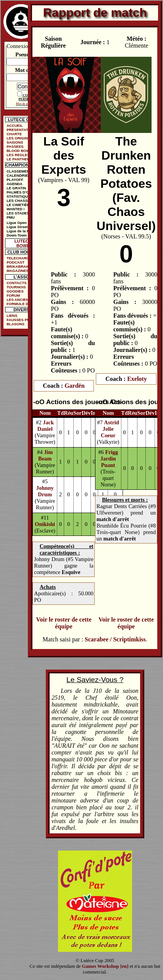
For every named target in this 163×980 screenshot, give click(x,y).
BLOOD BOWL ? (21, 151)
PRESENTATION (21, 130)
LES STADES (18, 213)
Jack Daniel (46, 426)
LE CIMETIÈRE (19, 205)
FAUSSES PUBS (21, 320)
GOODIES (15, 291)
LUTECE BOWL (23, 243)
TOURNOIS (16, 287)
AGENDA (15, 184)
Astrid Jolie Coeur (110, 429)
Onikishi (45, 524)
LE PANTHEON (19, 159)
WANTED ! (15, 209)
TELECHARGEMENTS (23, 258)
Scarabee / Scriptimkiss (115, 639)
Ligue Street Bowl (22, 227)
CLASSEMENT (19, 171)
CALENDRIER (19, 175)
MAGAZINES (18, 271)
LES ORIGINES (19, 138)
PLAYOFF (15, 180)
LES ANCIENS (19, 300)
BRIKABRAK (18, 266)
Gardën (74, 386)
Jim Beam (45, 455)
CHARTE (14, 134)
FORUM (13, 295)
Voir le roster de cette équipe (64, 623)
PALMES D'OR (19, 192)
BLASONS (15, 324)
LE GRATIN (16, 188)
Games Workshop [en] (105, 966)
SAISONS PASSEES (15, 144)
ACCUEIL (15, 125)
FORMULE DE (19, 304)
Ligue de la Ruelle (22, 231)
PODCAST (15, 262)
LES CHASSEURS (22, 201)
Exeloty (137, 379)
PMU (10, 217)
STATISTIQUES (19, 196)
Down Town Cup (21, 235)
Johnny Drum (45, 491)
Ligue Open (17, 223)
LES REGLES (18, 155)
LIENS (12, 316)
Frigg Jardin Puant (109, 459)
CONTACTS (17, 283)
